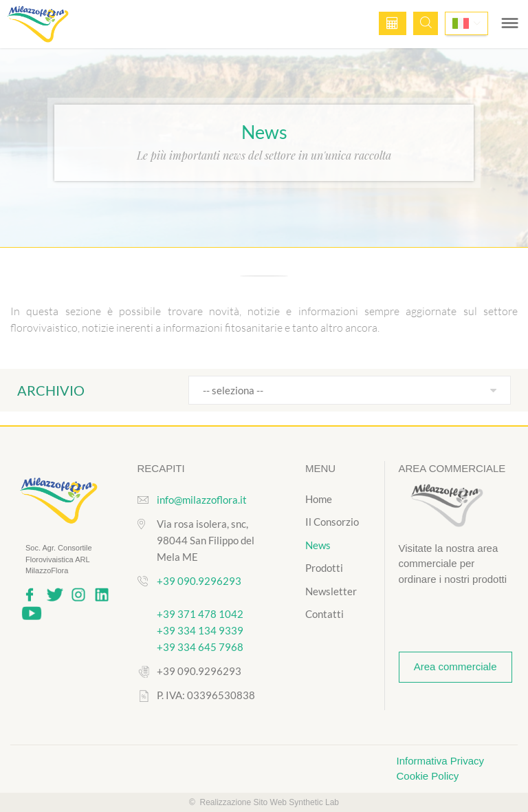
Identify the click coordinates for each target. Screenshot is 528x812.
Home (319, 499)
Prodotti (324, 568)
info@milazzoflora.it (202, 500)
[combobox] (350, 390)
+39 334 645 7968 (200, 647)
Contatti (324, 614)
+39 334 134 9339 (200, 630)
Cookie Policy (428, 776)
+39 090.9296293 (199, 581)
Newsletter (331, 591)
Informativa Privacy (441, 761)
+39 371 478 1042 (200, 614)
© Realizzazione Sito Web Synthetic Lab (264, 802)
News (318, 545)
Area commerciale (455, 666)
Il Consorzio (332, 522)
